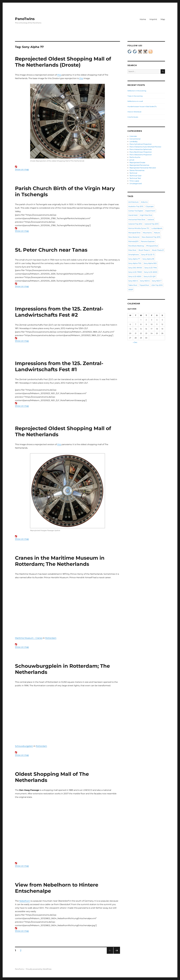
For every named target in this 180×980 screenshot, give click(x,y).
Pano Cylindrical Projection (141, 144)
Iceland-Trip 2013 (151, 224)
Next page (117, 954)
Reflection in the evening (137, 91)
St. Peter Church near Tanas (51, 250)
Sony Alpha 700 (135, 263)
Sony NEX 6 (145, 281)
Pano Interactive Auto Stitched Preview (145, 147)
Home (143, 19)
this (59, 75)
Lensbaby (133, 141)
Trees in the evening (135, 96)
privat (132, 160)
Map (163, 19)
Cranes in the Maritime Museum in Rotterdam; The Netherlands (60, 561)
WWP (131, 290)
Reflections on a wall (135, 101)
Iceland (151, 219)
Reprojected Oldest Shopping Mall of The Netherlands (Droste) (63, 62)
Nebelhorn (25, 901)
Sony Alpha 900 (150, 263)
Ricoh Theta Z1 (158, 250)
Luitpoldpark (157, 228)
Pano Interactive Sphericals (141, 149)
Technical (133, 173)
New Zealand (134, 237)
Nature (157, 233)
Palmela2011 (133, 241)
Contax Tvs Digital (136, 211)
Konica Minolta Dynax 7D (139, 228)
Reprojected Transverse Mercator (143, 168)
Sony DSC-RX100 (135, 268)
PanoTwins (25, 19)
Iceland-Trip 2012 (135, 224)
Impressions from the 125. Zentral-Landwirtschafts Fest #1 (59, 366)
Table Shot (133, 285)
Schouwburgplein (24, 746)
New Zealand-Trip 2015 (151, 237)
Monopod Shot (134, 233)
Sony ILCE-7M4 (151, 268)
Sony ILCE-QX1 (150, 276)
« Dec (135, 342)
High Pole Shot (146, 215)
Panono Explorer (148, 241)
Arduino (144, 202)
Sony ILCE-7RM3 (135, 272)
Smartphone (134, 255)
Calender (133, 136)
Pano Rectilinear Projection (141, 152)
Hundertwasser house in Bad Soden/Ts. (142, 106)
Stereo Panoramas (137, 170)
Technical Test (135, 178)
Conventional (135, 139)
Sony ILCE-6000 (151, 272)
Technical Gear (135, 176)
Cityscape (150, 206)
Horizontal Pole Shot (137, 219)
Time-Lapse (134, 181)
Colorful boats (133, 117)
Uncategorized (136, 183)
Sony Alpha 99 (148, 259)
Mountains (147, 233)
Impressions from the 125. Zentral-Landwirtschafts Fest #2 (59, 312)
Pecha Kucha (135, 157)
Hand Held (133, 215)
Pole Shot (132, 250)
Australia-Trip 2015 (136, 206)
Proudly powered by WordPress (39, 969)
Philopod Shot (152, 246)
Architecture (133, 202)
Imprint (153, 19)
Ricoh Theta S (144, 250)
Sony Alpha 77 (134, 259)
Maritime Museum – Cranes (29, 638)
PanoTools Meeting (136, 246)
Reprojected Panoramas (139, 165)
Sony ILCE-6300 (135, 276)
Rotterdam (51, 638)
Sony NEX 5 (133, 281)
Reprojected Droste (137, 162)
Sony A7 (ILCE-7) (148, 255)
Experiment (150, 211)
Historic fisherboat (134, 112)
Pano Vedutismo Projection (141, 155)
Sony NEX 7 (157, 281)
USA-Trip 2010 (157, 285)
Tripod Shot (144, 285)
